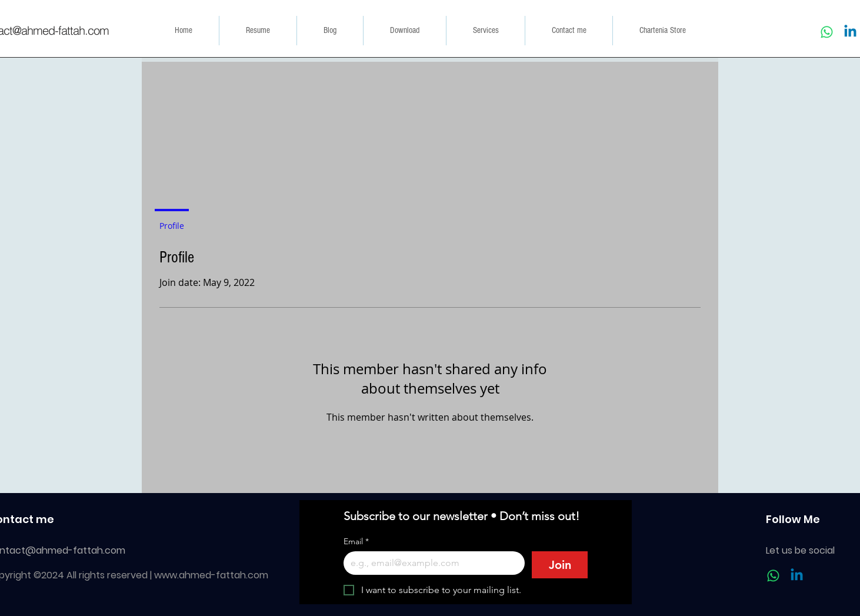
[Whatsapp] (827, 32)
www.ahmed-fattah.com (211, 575)
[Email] (431, 563)
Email (356, 542)
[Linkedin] (850, 32)
